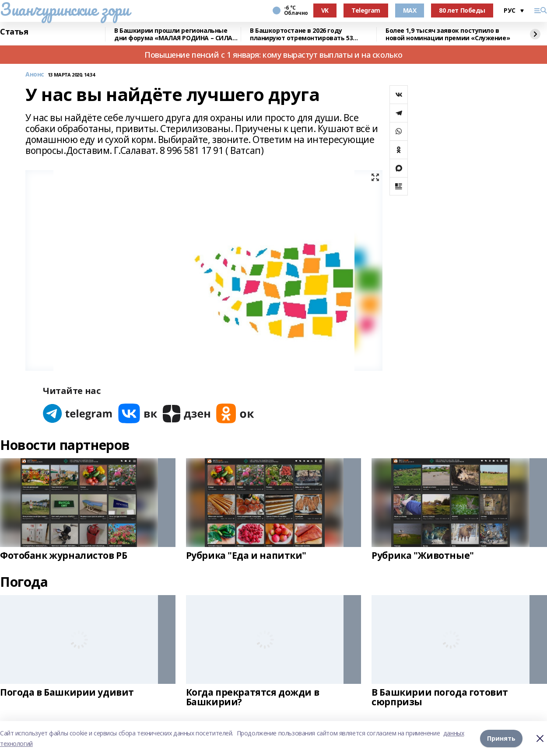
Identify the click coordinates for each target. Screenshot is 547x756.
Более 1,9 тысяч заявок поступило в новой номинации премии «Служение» (448, 34)
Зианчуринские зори (65, 9)
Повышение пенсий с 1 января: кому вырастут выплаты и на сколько (273, 55)
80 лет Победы (462, 10)
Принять (501, 738)
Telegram (366, 10)
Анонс (35, 75)
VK (325, 10)
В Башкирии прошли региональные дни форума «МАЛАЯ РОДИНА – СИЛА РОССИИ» (173, 34)
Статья (14, 32)
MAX (410, 10)
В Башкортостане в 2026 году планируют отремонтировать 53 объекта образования (301, 34)
